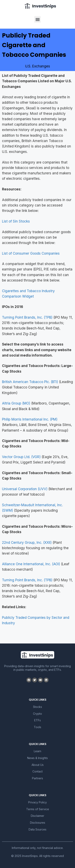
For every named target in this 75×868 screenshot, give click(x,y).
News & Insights (37, 758)
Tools (37, 727)
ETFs (37, 720)
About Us (38, 765)
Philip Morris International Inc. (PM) (30, 419)
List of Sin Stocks (16, 221)
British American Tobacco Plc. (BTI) (30, 382)
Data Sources (37, 829)
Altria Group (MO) (16, 403)
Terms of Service (38, 809)
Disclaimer (37, 816)
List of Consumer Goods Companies (31, 253)
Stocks (37, 707)
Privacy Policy (37, 802)
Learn (37, 751)
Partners (37, 778)
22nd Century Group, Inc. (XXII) (27, 543)
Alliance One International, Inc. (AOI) (31, 564)
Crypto (37, 714)
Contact (37, 771)
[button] (37, 19)
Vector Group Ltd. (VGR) (21, 457)
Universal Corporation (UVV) (25, 489)
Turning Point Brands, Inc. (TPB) (27, 317)
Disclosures (38, 823)
